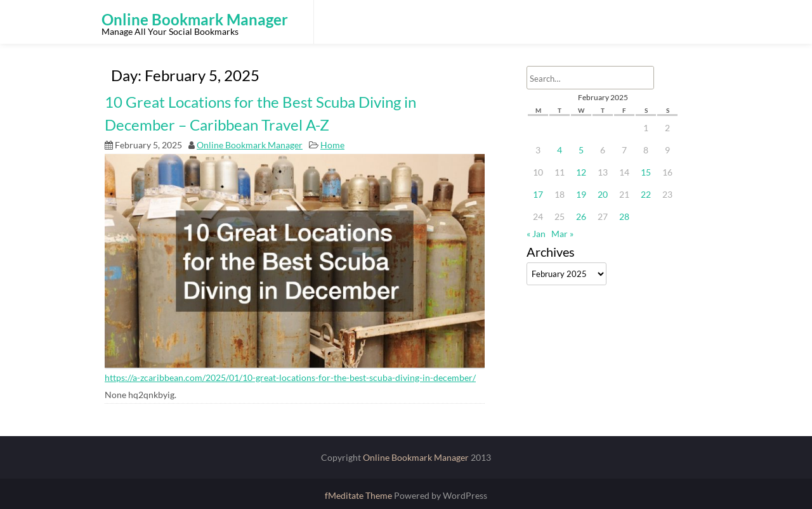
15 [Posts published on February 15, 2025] (646, 172)
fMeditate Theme (359, 495)
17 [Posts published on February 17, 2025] (538, 194)
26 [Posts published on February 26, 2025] (581, 216)
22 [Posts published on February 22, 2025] (646, 194)
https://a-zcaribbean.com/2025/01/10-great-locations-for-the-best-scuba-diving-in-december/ (290, 377)
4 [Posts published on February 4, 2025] (560, 150)
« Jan (536, 234)
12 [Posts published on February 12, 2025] (581, 172)
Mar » (562, 234)
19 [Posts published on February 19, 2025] (581, 194)
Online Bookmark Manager (250, 145)
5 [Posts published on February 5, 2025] (581, 150)
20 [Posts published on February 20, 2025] (603, 194)
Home (332, 145)
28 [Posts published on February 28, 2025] (624, 216)
